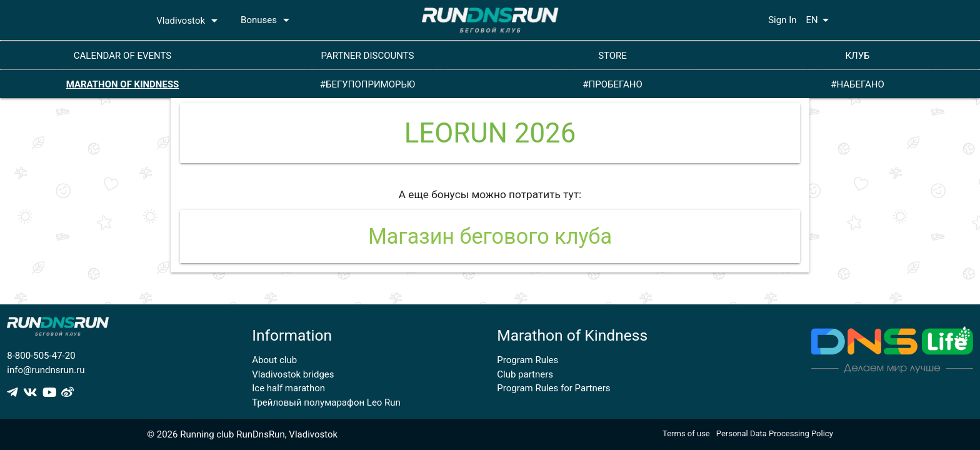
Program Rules (527, 360)
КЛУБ (857, 56)
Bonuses (267, 20)
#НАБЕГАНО (857, 84)
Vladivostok (189, 21)
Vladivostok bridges (293, 374)
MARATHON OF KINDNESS (123, 84)
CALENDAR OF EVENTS (122, 56)
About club (274, 360)
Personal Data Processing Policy (775, 433)
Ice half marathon (288, 388)
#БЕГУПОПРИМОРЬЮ (368, 84)
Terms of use (686, 433)
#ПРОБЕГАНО (612, 84)
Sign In (782, 20)
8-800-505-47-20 (41, 356)
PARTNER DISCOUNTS (368, 56)
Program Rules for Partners (553, 388)
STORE (612, 56)
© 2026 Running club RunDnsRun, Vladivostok (242, 434)
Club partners (525, 374)
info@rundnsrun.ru (46, 370)
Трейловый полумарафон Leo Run (326, 402)
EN (820, 20)
